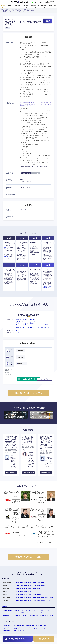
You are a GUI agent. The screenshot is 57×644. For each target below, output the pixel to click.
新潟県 (17, 589)
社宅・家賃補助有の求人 (20, 631)
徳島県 (38, 598)
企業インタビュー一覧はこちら (47, 543)
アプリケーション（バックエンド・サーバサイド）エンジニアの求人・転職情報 (19, 11)
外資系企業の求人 (30, 625)
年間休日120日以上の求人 (39, 628)
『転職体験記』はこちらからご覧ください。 (48, 287)
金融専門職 (17, 616)
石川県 (26, 589)
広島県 (30, 598)
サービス (47, 610)
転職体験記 (9, 7)
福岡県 (17, 600)
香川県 (43, 598)
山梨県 (34, 589)
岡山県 (26, 598)
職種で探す (5, 606)
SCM (26, 610)
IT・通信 (18, 330)
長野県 (38, 589)
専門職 (22, 613)
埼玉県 (30, 586)
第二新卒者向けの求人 (41, 625)
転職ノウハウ (44, 7)
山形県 (38, 583)
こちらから (7, 257)
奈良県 (34, 595)
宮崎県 (38, 600)
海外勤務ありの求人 (16, 628)
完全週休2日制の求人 (8, 631)
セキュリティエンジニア (44, 328)
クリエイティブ (6, 613)
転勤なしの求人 (6, 628)
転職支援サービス (35, 7)
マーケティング (36, 610)
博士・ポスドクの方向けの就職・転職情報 (41, 415)
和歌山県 (39, 595)
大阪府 (26, 595)
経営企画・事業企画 (7, 610)
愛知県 (26, 592)
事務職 (47, 616)
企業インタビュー (17, 7)
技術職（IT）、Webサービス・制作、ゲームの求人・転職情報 (18, 9)
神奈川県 (43, 586)
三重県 (30, 592)
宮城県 (17, 333)
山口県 (34, 598)
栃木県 (21, 586)
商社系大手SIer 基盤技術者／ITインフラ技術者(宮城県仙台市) (15, 12)
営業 (42, 610)
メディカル (24, 616)
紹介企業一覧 (26, 7)
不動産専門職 (32, 616)
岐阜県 (17, 592)
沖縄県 (48, 600)
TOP (2, 9)
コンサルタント (15, 613)
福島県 (43, 583)
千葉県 (34, 586)
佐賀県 (21, 600)
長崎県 (26, 600)
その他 (52, 616)
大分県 (34, 600)
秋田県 (26, 583)
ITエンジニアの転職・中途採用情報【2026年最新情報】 (16, 415)
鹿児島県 (43, 600)
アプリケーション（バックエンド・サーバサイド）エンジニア (30, 321)
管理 (22, 610)
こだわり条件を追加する (45, 379)
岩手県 (30, 583)
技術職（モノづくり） (8, 616)
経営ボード (16, 610)
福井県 (30, 589)
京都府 (21, 595)
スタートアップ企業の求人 (18, 625)
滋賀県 (17, 595)
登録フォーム (7, 248)
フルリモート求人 (27, 628)
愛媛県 (47, 598)
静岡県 (21, 592)
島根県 (21, 598)
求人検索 (3, 7)
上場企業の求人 (6, 625)
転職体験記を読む (11, 473)
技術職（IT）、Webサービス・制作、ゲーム (26, 320)
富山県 (21, 589)
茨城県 (17, 586)
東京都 (38, 586)
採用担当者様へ (53, 7)
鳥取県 (17, 598)
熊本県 (30, 600)
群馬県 (26, 586)
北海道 (17, 583)
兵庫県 (30, 595)
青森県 (21, 583)
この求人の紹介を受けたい (47, 21)
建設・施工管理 (40, 616)
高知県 (51, 598)
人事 (29, 610)
